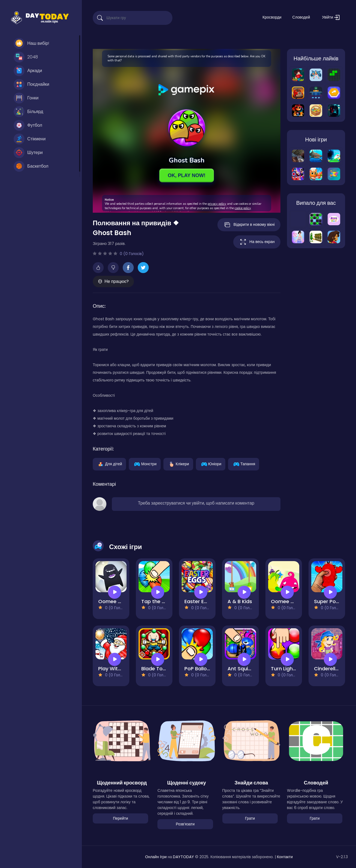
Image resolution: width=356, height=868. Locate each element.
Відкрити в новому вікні (249, 225)
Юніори (211, 464)
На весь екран (257, 242)
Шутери (28, 153)
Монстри (145, 464)
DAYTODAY (183, 857)
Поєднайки (32, 84)
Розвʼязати (185, 824)
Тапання (244, 464)
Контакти (285, 857)
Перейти (120, 818)
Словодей (301, 17)
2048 (26, 57)
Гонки (26, 98)
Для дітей (109, 464)
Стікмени (30, 139)
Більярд (28, 112)
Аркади (28, 71)
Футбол (28, 125)
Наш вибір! (31, 43)
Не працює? (113, 281)
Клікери (178, 464)
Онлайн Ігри (156, 857)
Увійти (331, 17)
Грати (250, 818)
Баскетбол (31, 166)
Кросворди (272, 17)
